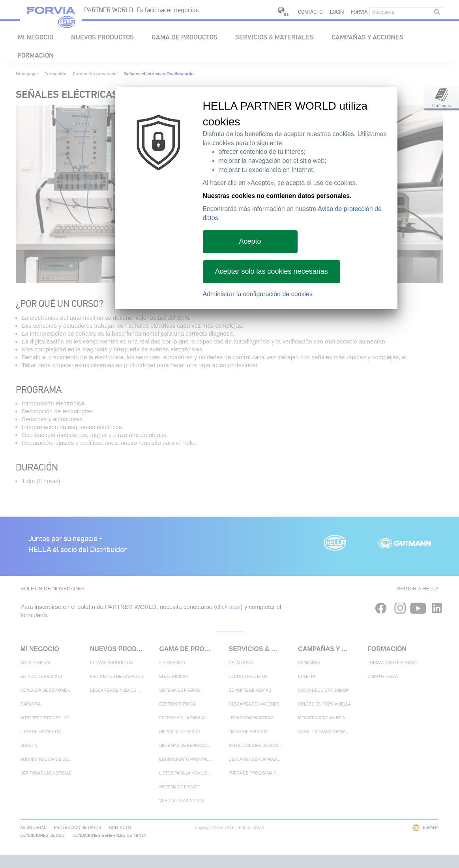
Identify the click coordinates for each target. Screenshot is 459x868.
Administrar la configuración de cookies (258, 294)
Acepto (250, 241)
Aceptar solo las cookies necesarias (272, 271)
